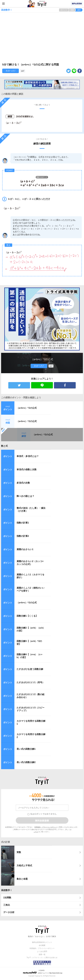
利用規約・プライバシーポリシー (46, 827)
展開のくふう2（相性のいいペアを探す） (31, 589)
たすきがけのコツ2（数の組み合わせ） (31, 696)
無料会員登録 (77, 4)
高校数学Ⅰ (7, 890)
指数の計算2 (23, 536)
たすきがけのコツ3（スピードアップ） (31, 709)
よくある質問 (42, 951)
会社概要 (42, 945)
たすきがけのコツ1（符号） (31, 682)
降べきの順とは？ (25, 496)
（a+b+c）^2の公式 (27, 408)
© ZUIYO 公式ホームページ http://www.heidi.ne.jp (43, 972)
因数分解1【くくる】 (27, 616)
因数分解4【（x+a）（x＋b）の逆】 (30, 656)
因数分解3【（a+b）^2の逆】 (29, 643)
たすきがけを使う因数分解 (30, 669)
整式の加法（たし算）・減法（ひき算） (31, 509)
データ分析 (9, 912)
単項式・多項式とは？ (28, 456)
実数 (19, 852)
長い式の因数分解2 (26, 762)
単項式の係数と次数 (27, 469)
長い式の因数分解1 (26, 749)
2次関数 (7, 898)
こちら (36, 832)
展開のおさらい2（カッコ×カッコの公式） (30, 563)
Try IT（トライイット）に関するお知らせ (42, 958)
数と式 (4, 446)
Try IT (42, 4)
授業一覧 (42, 954)
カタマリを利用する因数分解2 (31, 736)
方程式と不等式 (24, 866)
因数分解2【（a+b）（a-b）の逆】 (31, 629)
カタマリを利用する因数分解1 (31, 722)
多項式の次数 (23, 483)
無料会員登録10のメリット (42, 942)
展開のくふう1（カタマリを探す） (31, 576)
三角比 (7, 905)
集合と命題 (22, 879)
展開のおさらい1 (25, 549)
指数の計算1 (23, 523)
